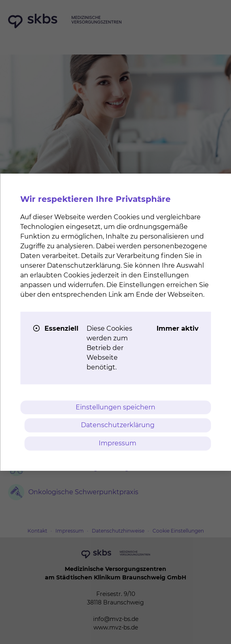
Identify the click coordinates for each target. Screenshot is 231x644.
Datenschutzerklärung (118, 425)
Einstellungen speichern (115, 407)
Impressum (118, 443)
